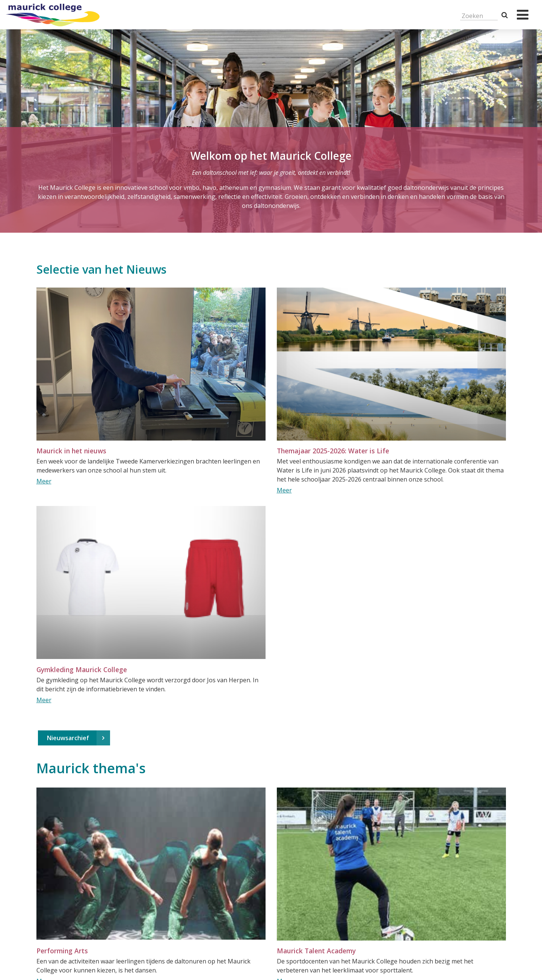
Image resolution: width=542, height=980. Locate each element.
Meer (44, 481)
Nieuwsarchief (68, 738)
